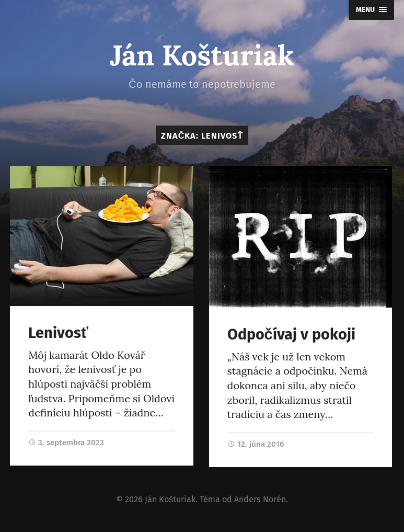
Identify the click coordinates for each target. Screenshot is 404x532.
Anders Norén (260, 499)
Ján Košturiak (202, 55)
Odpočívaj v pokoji (291, 335)
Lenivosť (58, 333)
